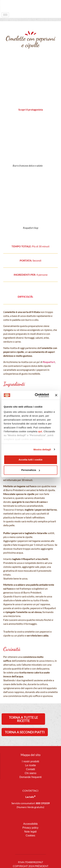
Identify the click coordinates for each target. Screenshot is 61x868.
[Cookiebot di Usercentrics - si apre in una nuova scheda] (36, 395)
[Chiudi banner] (56, 395)
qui (40, 431)
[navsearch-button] (52, 6)
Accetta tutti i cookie (30, 460)
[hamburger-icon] (5, 15)
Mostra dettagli (42, 449)
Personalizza (31, 470)
